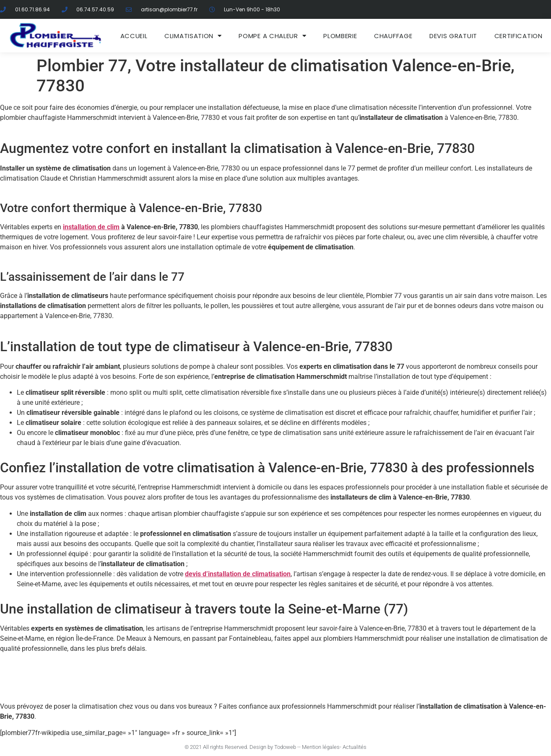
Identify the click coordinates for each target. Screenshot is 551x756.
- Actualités (353, 747)
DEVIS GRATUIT (453, 36)
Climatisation (193, 36)
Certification (519, 36)
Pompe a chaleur (272, 36)
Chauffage (393, 36)
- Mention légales (319, 747)
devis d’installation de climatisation (238, 574)
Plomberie (340, 36)
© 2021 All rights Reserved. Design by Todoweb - (242, 747)
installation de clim (91, 227)
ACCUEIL (134, 36)
